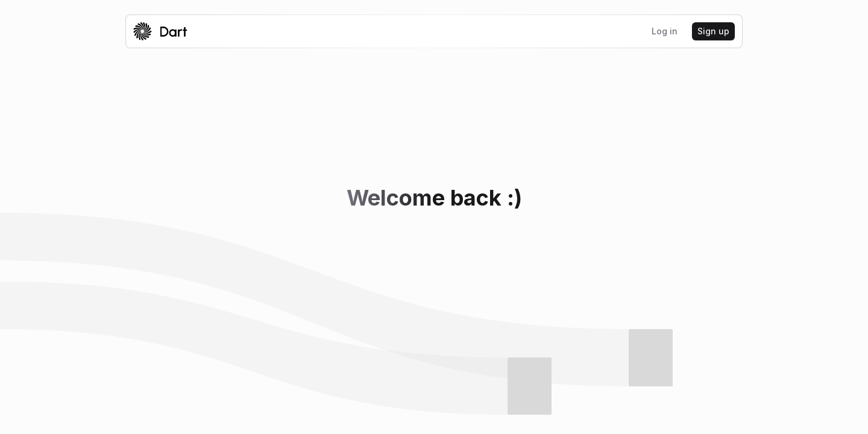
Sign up (713, 31)
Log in (665, 31)
